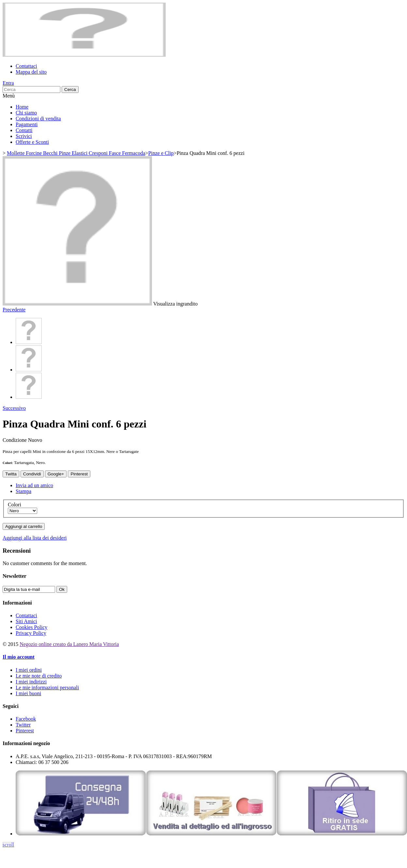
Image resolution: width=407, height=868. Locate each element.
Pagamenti (27, 124)
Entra (8, 83)
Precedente (14, 310)
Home (22, 107)
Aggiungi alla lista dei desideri (35, 538)
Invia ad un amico (34, 485)
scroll (8, 845)
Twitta (11, 474)
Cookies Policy (31, 627)
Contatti (24, 130)
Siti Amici (26, 621)
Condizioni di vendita (38, 119)
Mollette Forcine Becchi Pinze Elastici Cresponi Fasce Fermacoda (76, 153)
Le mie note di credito (39, 676)
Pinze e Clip (161, 153)
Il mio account (19, 657)
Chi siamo (26, 113)
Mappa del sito (31, 72)
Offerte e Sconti (32, 142)
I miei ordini (29, 670)
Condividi (32, 474)
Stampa (23, 491)
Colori (15, 505)
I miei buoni (28, 693)
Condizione (15, 440)
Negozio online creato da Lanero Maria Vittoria (69, 644)
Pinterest (79, 474)
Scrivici (24, 136)
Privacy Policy (31, 633)
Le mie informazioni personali (47, 688)
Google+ (56, 474)
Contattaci (26, 66)
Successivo (14, 408)
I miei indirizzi (31, 682)
